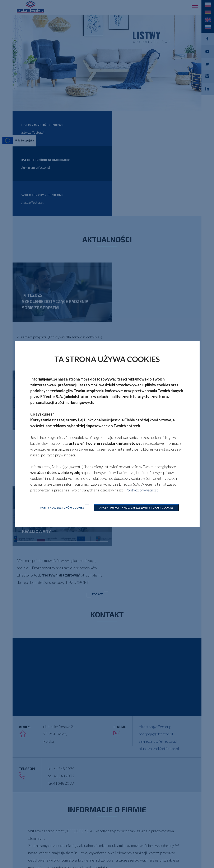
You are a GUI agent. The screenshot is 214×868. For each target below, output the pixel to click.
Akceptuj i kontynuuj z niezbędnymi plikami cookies (137, 508)
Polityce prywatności (142, 490)
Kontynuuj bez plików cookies (62, 508)
